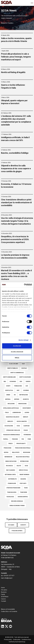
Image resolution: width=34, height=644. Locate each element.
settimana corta (10, 475)
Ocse (18, 426)
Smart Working (24, 475)
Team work (24, 492)
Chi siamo (11, 525)
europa (28, 381)
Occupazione (9, 426)
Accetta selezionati (17, 352)
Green (8, 395)
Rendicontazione (11, 461)
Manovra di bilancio (13, 417)
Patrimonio (27, 435)
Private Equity (21, 443)
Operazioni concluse (13, 430)
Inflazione (11, 404)
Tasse (26, 488)
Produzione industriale (23, 448)
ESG (21, 381)
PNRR (29, 439)
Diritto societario (25, 377)
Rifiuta (17, 358)
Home (3, 588)
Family (3, 594)
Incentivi (26, 399)
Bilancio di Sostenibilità (8, 609)
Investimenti (27, 408)
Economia (13, 381)
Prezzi (11, 443)
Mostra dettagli (23, 340)
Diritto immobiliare (9, 377)
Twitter (7, 626)
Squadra (23, 479)
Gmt (18, 390)
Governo (26, 390)
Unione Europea (23, 497)
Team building (12, 492)
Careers (3, 599)
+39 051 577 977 (9, 576)
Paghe (26, 430)
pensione (15, 439)
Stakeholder (12, 483)
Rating (6, 452)
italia (7, 412)
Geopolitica (9, 390)
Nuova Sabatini (22, 421)
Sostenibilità (12, 479)
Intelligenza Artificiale (11, 408)
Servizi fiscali (23, 470)
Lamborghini (17, 412)
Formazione (18, 386)
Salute (19, 466)
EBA (5, 381)
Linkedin (3, 626)
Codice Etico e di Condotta (9, 611)
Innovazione (22, 404)
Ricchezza (9, 466)
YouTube (11, 626)
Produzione (7, 448)
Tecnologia (10, 497)
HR (15, 395)
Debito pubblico (13, 368)
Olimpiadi (27, 426)
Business (4, 592)
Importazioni (24, 395)
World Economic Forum (17, 506)
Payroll (6, 439)
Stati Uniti (23, 483)
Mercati (26, 417)
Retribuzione (24, 461)
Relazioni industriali (23, 457)
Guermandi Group (20, 642)
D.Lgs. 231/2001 (14, 364)
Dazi (23, 364)
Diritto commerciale (17, 373)
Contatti (23, 525)
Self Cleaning (11, 470)
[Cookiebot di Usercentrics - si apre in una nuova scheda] (24, 285)
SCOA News (5, 597)
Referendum (8, 457)
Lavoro (27, 412)
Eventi (8, 386)
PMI (23, 439)
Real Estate (16, 452)
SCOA (26, 466)
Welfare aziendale (17, 501)
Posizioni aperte (17, 531)
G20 (27, 386)
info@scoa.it (8, 578)
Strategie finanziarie (13, 488)
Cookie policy (17, 639)
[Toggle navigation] (32, 3)
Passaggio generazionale (12, 435)
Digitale (24, 368)
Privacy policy (8, 639)
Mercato (10, 421)
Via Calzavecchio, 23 (8, 564)
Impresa (8, 399)
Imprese (17, 399)
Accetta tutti (17, 346)
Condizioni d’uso (26, 639)
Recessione (27, 452)
